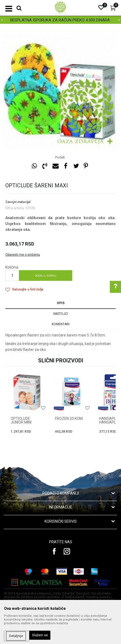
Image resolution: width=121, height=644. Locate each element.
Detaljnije (16, 636)
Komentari (61, 324)
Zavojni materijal (18, 202)
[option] (61, 20)
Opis (61, 303)
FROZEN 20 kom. (69, 418)
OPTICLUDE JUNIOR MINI (21, 420)
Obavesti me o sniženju (23, 255)
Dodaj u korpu (46, 276)
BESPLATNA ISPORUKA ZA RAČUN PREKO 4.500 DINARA (60, 20)
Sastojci (61, 314)
